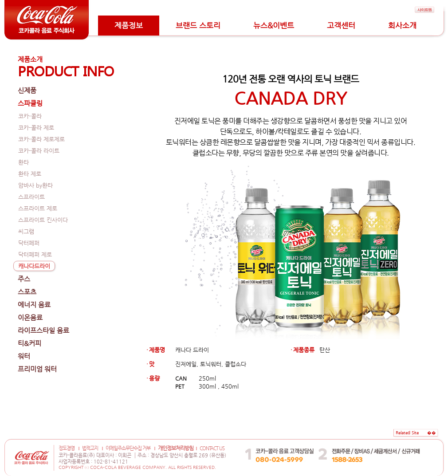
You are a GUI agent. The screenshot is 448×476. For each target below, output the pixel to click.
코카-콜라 (30, 116)
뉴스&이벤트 (274, 25)
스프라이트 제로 (38, 208)
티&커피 (29, 343)
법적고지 (90, 448)
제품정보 (129, 25)
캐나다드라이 (34, 266)
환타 (24, 162)
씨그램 (26, 231)
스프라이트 (31, 197)
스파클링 (30, 103)
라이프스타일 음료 (43, 330)
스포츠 (27, 292)
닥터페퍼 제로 (35, 254)
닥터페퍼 (29, 243)
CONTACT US (212, 448)
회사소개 (402, 25)
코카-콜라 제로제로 (41, 139)
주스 (24, 279)
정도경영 (67, 448)
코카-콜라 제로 (36, 128)
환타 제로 (30, 174)
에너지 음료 (34, 305)
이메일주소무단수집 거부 (128, 448)
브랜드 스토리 (198, 25)
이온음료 (30, 317)
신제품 (27, 90)
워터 (24, 356)
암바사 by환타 (35, 185)
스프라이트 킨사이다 (43, 220)
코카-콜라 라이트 (39, 151)
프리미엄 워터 (37, 369)
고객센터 (341, 25)
